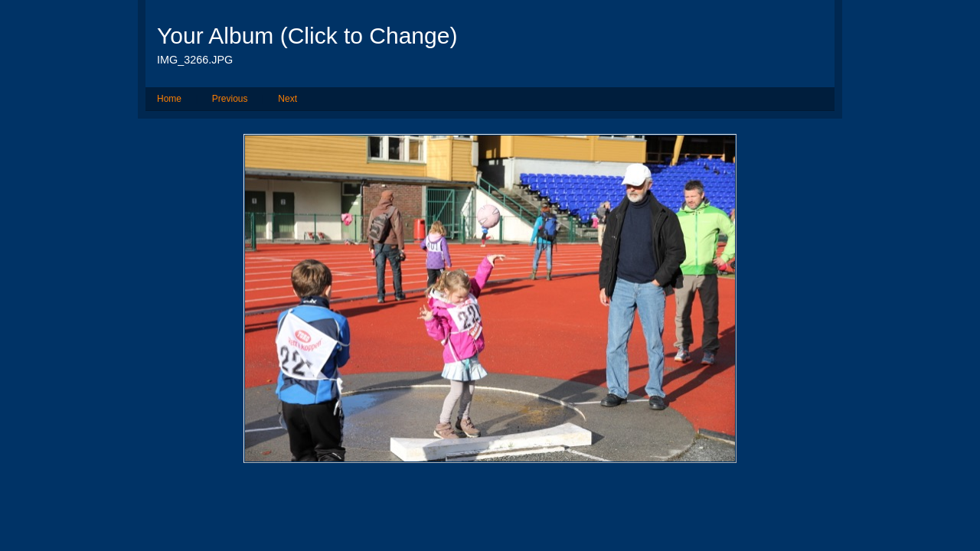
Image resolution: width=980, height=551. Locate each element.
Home (169, 99)
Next (287, 99)
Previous (230, 99)
